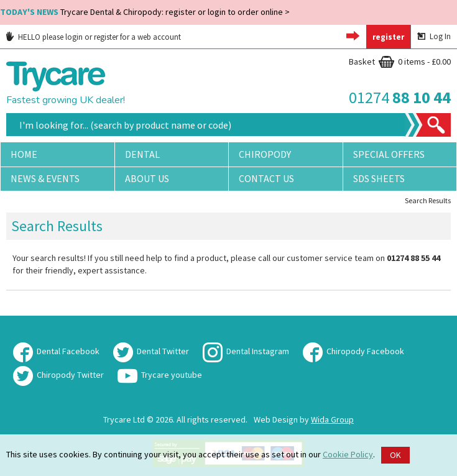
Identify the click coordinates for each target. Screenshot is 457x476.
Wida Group (332, 419)
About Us (147, 178)
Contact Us (266, 178)
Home (24, 154)
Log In (434, 36)
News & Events (45, 178)
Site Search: (7, 113)
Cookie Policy (348, 454)
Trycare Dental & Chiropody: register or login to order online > (145, 12)
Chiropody (265, 154)
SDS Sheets (379, 178)
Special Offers (389, 154)
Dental (142, 154)
